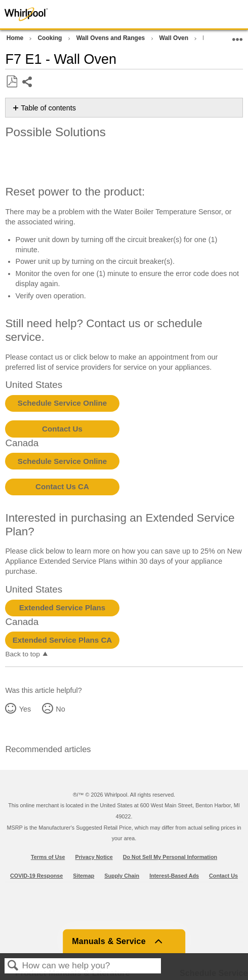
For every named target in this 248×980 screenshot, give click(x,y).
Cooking (50, 38)
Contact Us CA (62, 486)
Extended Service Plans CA (63, 640)
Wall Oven (175, 38)
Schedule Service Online (62, 403)
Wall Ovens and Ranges (112, 38)
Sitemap (84, 876)
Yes (25, 709)
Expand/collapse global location (237, 36)
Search (13, 966)
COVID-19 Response (36, 876)
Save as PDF (12, 82)
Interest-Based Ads (174, 876)
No (60, 709)
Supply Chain (122, 876)
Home (16, 38)
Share (28, 83)
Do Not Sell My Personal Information (170, 857)
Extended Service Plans (62, 607)
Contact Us (62, 429)
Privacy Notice (94, 857)
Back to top (22, 654)
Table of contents (48, 108)
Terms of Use (48, 857)
